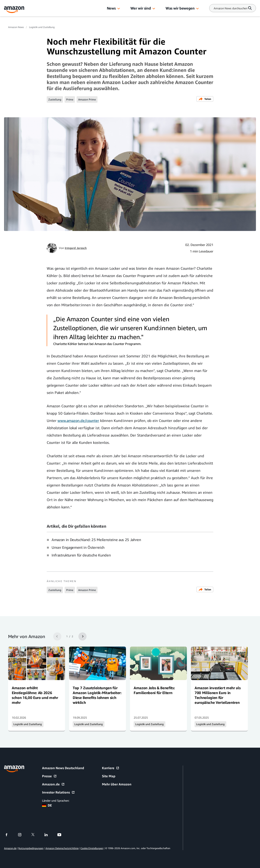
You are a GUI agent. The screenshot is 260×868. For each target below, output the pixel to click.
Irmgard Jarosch (76, 248)
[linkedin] (49, 835)
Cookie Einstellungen (92, 848)
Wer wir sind (141, 8)
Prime (70, 99)
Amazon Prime (87, 99)
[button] (119, 9)
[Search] (231, 8)
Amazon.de (53, 784)
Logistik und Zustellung (42, 27)
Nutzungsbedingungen (31, 848)
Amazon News (16, 27)
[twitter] (35, 835)
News (111, 8)
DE (47, 805)
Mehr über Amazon (117, 784)
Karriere (111, 768)
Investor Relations (58, 792)
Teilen (205, 99)
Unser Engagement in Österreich (78, 547)
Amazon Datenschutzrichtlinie (62, 848)
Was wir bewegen (180, 8)
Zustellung (55, 99)
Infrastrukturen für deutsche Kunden (81, 555)
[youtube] (62, 835)
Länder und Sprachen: (56, 801)
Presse (49, 776)
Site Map (109, 776)
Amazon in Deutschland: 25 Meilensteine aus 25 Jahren (96, 540)
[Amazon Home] (14, 10)
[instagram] (22, 835)
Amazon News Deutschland (63, 768)
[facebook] (9, 835)
